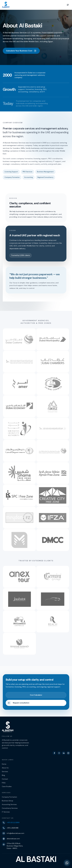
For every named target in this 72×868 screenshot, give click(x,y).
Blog (3, 775)
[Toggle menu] (68, 5)
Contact (5, 779)
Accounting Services (9, 804)
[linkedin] (64, 753)
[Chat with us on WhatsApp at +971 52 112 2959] (67, 863)
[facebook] (54, 753)
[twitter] (59, 753)
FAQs (4, 783)
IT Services (6, 812)
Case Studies (7, 786)
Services (5, 772)
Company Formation (9, 797)
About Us (5, 768)
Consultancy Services (10, 808)
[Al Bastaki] (6, 5)
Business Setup (7, 801)
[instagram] (68, 753)
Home (4, 764)
